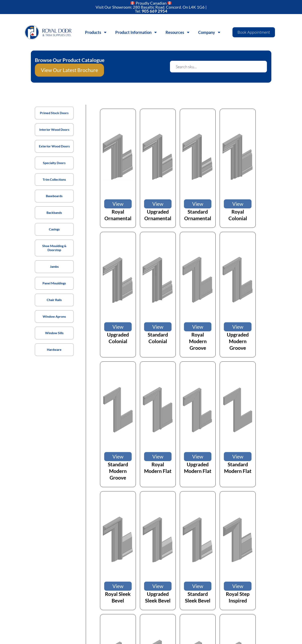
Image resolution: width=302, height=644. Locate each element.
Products (96, 32)
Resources (178, 32)
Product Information (136, 32)
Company (210, 32)
